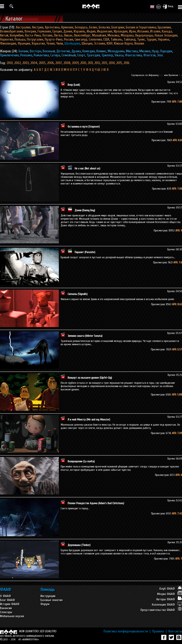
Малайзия (99, 35)
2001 (10, 63)
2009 (75, 63)
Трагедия (93, 55)
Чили (59, 43)
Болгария (118, 27)
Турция (151, 39)
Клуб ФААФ (171, 589)
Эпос (160, 55)
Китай (4, 35)
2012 (97, 63)
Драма (76, 51)
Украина (164, 39)
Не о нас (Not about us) (87, 168)
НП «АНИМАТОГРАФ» (29, 640)
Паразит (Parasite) (85, 252)
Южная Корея (123, 43)
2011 (90, 63)
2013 (104, 63)
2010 (83, 63)
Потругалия (35, 39)
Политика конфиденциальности (127, 631)
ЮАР (110, 43)
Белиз (93, 27)
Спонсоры (6, 612)
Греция (57, 31)
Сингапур (81, 39)
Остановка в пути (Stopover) (84, 127)
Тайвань (116, 39)
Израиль (80, 31)
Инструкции (48, 596)
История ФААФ (10, 604)
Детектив (63, 51)
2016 (126, 63)
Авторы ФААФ (169, 599)
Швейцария (72, 43)
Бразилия (164, 27)
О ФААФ (5, 596)
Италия (155, 31)
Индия (91, 31)
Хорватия (38, 43)
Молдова (127, 35)
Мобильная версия (12, 616)
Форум (45, 604)
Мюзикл (145, 51)
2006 (50, 63)
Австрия (38, 27)
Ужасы (119, 55)
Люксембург (82, 35)
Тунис (141, 39)
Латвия (47, 35)
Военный (49, 51)
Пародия (166, 51)
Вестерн (35, 51)
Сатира (55, 55)
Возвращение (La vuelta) (81, 461)
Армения (67, 27)
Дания (68, 31)
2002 (17, 63)
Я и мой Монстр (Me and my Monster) (89, 420)
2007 (59, 63)
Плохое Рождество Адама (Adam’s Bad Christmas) (96, 503)
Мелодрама (116, 51)
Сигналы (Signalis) (78, 294)
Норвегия (7, 39)
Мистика (132, 51)
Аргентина (52, 27)
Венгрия (30, 31)
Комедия (89, 51)
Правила (159, 631)
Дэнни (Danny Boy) (85, 210)
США (106, 39)
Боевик (23, 51)
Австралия (23, 27)
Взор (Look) (74, 85)
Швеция (87, 43)
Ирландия (121, 31)
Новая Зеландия (166, 35)
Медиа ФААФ (170, 594)
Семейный (69, 55)
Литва (58, 35)
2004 (34, 63)
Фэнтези (149, 55)
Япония (139, 43)
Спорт (81, 55)
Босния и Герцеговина (141, 27)
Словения (95, 39)
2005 (42, 63)
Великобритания (12, 31)
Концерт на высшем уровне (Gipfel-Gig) (90, 378)
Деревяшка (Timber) (79, 545)
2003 (26, 63)
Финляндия (8, 43)
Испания (143, 31)
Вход (168, 7)
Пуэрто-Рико (54, 39)
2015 (119, 63)
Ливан (68, 35)
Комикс (101, 51)
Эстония (100, 43)
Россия (69, 39)
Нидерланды (144, 35)
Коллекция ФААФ (167, 605)
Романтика (41, 55)
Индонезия (105, 31)
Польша (20, 39)
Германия (44, 31)
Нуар (155, 51)
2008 (67, 63)
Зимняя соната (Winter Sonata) (85, 336)
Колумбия (17, 35)
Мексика (113, 35)
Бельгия (104, 27)
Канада (167, 31)
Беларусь (81, 27)
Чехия (50, 43)
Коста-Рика (33, 35)
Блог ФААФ (7, 600)
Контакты (175, 631)
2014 (112, 63)
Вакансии (6, 608)
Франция (24, 43)
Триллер (107, 55)
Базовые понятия (51, 600)
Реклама (26, 55)
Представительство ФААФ (161, 610)
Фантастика (133, 55)
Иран (132, 31)
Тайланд (130, 39)
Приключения (9, 55)
